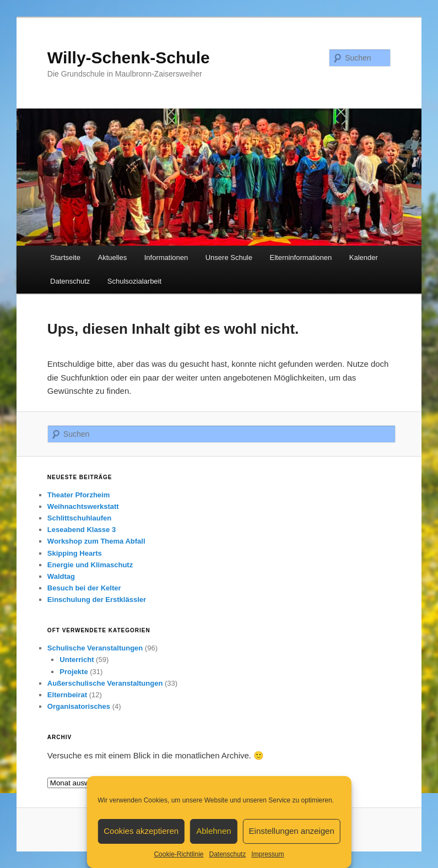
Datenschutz (227, 854)
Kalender (364, 257)
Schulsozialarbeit (134, 281)
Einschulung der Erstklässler (97, 600)
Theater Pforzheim (79, 495)
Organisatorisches (79, 706)
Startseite (65, 257)
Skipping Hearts (75, 553)
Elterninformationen (301, 257)
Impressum (267, 854)
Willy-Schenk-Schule (129, 58)
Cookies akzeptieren (141, 831)
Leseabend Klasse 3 (82, 530)
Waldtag (61, 576)
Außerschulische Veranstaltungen (105, 683)
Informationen (166, 257)
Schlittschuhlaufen (79, 518)
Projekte (74, 672)
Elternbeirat (67, 695)
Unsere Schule (229, 257)
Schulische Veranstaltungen (95, 648)
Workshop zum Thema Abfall (96, 541)
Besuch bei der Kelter (84, 588)
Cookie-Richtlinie (179, 854)
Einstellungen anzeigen (292, 831)
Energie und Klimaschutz (90, 565)
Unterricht (77, 660)
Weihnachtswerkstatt (83, 506)
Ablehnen (213, 831)
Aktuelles (112, 257)
